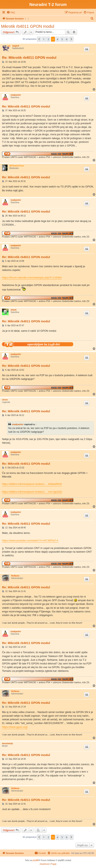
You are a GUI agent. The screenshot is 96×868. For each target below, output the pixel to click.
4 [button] (57, 39)
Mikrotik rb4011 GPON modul (28, 26)
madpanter (16, 95)
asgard (16, 46)
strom (5, 400)
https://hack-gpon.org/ (15, 727)
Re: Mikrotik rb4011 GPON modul (29, 58)
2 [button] (48, 39)
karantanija (7, 743)
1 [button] (44, 39)
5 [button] (62, 39)
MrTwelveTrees (17, 166)
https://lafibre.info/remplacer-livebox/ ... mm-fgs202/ (32, 492)
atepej (14, 310)
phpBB (36, 860)
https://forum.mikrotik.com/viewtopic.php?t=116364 (32, 278)
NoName (15, 576)
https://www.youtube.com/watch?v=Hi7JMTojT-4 (30, 540)
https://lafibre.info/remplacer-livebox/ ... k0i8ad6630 (32, 484)
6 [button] (67, 39)
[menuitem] (11, 12)
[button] (39, 39)
